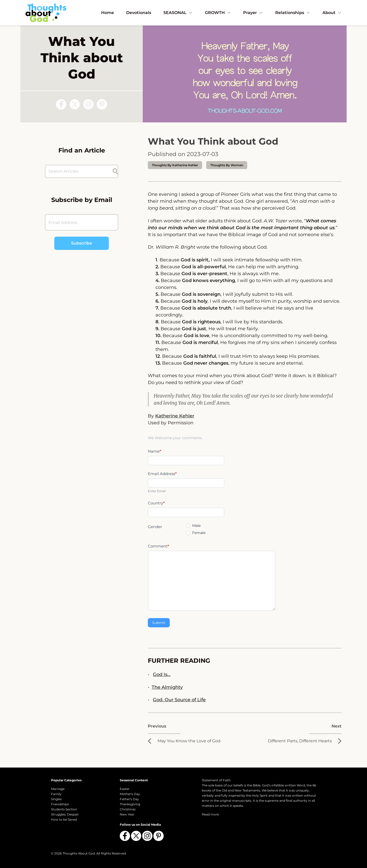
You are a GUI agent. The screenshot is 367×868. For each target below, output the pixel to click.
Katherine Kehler (175, 416)
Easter (125, 789)
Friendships (60, 804)
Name (155, 451)
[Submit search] (115, 171)
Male (193, 526)
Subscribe (82, 243)
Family (56, 794)
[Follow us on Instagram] (88, 104)
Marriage (58, 789)
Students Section (64, 809)
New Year (127, 814)
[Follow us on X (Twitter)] (75, 104)
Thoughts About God (79, 853)
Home (108, 13)
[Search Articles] (79, 171)
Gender (155, 527)
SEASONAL (178, 13)
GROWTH (218, 13)
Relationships (293, 13)
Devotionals (139, 13)
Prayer (253, 13)
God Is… (162, 674)
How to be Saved (64, 819)
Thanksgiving (130, 804)
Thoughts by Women (227, 165)
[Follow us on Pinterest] (102, 104)
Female (196, 533)
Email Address (162, 474)
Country (156, 503)
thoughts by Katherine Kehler (175, 165)
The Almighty (167, 687)
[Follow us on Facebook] (61, 104)
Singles (56, 799)
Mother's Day (130, 794)
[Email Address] (82, 222)
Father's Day (129, 799)
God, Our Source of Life (179, 700)
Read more (210, 814)
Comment (159, 546)
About (332, 13)
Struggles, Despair (65, 814)
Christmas (128, 809)
